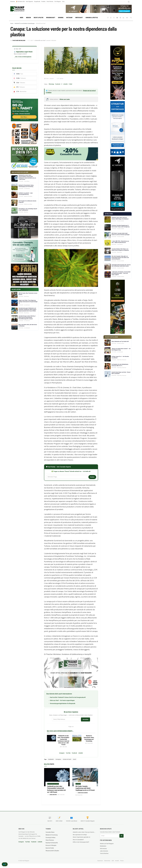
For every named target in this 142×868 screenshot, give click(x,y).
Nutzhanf (69, 18)
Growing (61, 18)
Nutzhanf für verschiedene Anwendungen (25, 23)
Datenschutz (107, 861)
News (22, 18)
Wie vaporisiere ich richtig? (80, 835)
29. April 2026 (89, 743)
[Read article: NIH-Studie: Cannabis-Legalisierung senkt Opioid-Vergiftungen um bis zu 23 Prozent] (85, 777)
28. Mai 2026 (79, 795)
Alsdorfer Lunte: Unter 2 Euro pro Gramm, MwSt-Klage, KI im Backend (85, 832)
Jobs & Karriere (104, 851)
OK (121, 836)
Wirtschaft (79, 18)
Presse (122, 861)
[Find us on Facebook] (108, 18)
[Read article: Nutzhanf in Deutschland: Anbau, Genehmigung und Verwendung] (77, 738)
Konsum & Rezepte (51, 845)
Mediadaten (103, 846)
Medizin (28, 18)
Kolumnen (13, 1)
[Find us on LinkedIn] (123, 18)
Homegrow (58, 759)
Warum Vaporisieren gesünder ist (82, 837)
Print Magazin (58, 1)
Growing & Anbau (50, 837)
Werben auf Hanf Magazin (107, 844)
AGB (113, 861)
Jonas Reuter (53, 795)
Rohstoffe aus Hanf (41, 23)
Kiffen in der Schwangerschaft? (81, 842)
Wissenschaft (51, 18)
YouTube (68, 753)
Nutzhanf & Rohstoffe (52, 843)
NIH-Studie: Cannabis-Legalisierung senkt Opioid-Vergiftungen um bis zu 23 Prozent (85, 788)
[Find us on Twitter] (114, 18)
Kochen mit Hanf (67, 759)
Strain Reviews (50, 1)
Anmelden (85, 719)
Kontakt (117, 861)
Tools (63, 1)
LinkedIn (65, 84)
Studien (78, 784)
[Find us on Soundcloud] (127, 18)
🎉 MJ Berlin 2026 (20, 1)
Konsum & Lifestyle (92, 18)
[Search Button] (131, 18)
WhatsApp (51, 84)
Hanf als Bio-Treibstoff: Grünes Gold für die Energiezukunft (68, 697)
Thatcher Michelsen (19, 40)
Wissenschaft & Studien (52, 851)
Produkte (43, 1)
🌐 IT (5, 864)
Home (12, 23)
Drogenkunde (37, 1)
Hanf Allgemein (29, 1)
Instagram (62, 753)
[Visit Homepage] (21, 9)
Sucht (74, 759)
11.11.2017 (30, 40)
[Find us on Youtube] (117, 18)
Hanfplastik (51, 759)
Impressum (100, 861)
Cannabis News (50, 832)
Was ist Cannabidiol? (78, 840)
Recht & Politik (39, 18)
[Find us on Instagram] (111, 18)
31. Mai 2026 (63, 747)
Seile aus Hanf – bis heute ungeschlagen (62, 700)
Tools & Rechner (104, 853)
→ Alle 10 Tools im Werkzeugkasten (23, 57)
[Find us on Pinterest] (120, 18)
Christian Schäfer (83, 793)
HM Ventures (103, 849)
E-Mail (70, 84)
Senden (92, 477)
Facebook (58, 84)
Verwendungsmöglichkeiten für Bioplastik (63, 703)
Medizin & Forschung (52, 835)
